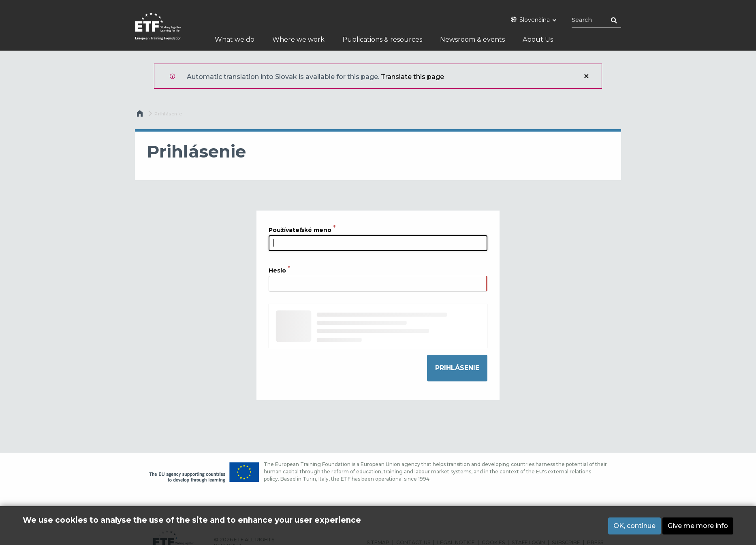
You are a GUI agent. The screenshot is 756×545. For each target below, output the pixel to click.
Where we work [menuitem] (298, 39)
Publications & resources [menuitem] (382, 39)
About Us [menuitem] (538, 39)
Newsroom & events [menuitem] (472, 39)
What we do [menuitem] (235, 39)
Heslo (277, 270)
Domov (141, 115)
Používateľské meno (300, 230)
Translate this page (412, 77)
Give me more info (698, 527)
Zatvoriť (586, 76)
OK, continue (634, 527)
